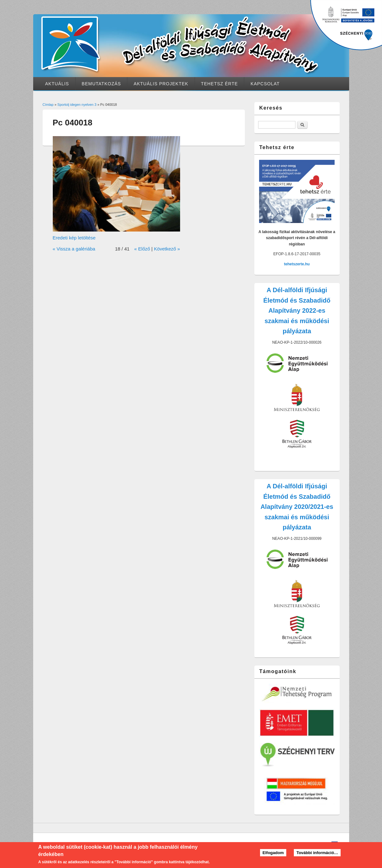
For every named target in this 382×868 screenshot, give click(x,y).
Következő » (167, 249)
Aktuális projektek (161, 84)
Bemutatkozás (101, 84)
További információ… (317, 854)
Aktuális (57, 84)
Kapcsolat (265, 84)
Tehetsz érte (219, 84)
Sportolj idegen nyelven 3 (77, 105)
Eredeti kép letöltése (74, 238)
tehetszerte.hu (297, 264)
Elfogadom (273, 854)
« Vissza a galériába (74, 249)
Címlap (48, 105)
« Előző (142, 249)
